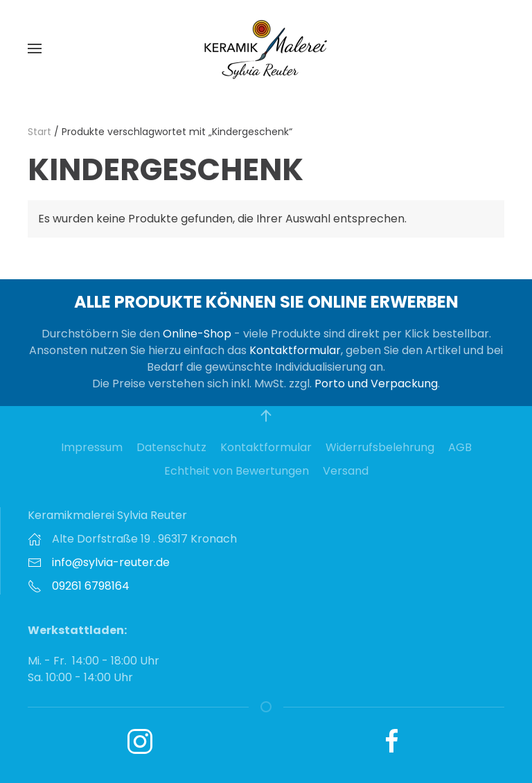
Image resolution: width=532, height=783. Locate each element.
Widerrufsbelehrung (380, 447)
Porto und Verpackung (376, 384)
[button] (35, 49)
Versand (346, 471)
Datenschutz (171, 447)
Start (39, 132)
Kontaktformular (295, 350)
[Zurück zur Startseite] (266, 49)
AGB (460, 447)
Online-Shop (197, 334)
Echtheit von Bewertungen (237, 471)
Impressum (92, 447)
